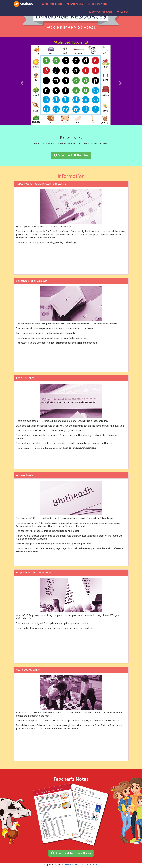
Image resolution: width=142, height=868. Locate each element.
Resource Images (52, 4)
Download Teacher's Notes (71, 853)
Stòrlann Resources (101, 12)
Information (75, 4)
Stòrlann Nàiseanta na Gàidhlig (81, 865)
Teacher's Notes (97, 4)
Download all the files (71, 155)
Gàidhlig (123, 12)
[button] (22, 83)
